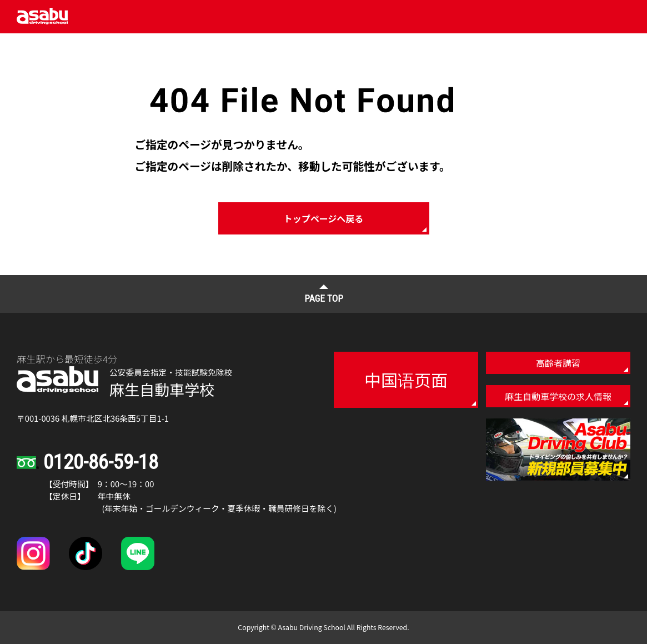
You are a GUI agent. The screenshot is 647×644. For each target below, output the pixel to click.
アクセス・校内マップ (438, 43)
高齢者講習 (558, 363)
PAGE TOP (324, 298)
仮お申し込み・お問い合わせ (560, 44)
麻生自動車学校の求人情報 (558, 396)
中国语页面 (406, 380)
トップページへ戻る (324, 218)
